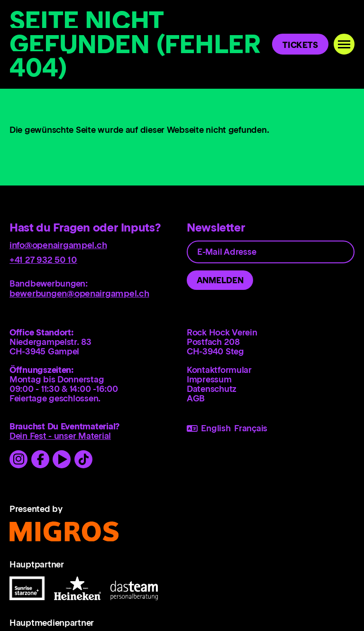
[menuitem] (271, 370)
